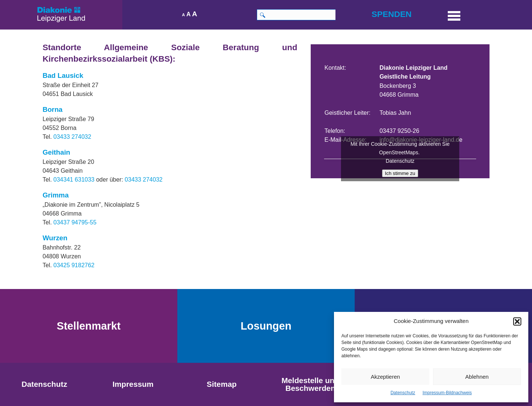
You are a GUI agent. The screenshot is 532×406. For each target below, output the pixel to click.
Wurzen (55, 238)
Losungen (266, 326)
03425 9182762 (74, 265)
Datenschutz (403, 393)
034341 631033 (74, 180)
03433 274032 (72, 137)
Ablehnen (477, 377)
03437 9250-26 (399, 131)
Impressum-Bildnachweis (447, 393)
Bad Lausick (63, 75)
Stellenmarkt (89, 326)
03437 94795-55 (75, 222)
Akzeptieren (385, 377)
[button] (517, 321)
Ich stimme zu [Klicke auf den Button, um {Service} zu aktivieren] (400, 173)
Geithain (56, 152)
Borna (52, 109)
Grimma (56, 195)
